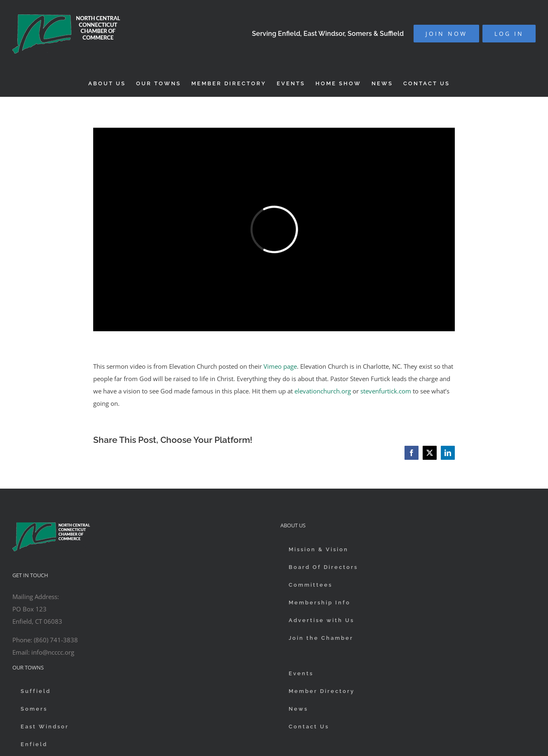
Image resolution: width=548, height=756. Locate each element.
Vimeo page (280, 366)
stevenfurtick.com (386, 391)
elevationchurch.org (323, 391)
